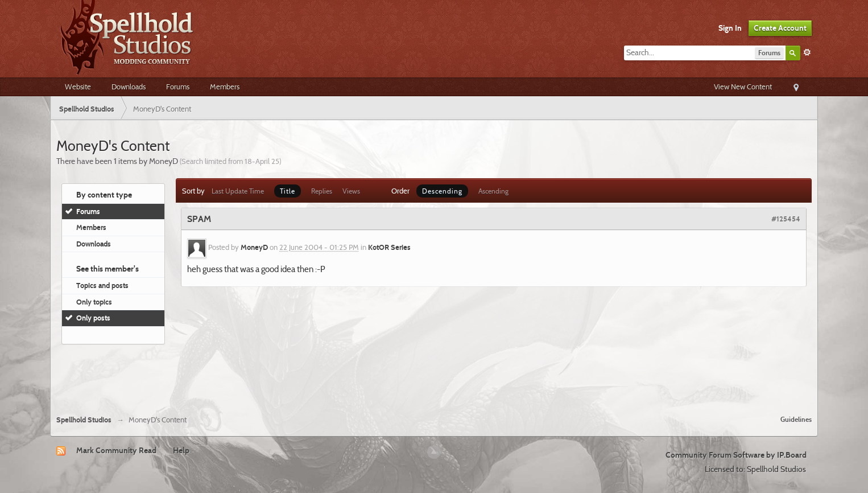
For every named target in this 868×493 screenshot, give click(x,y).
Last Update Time (238, 191)
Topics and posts (102, 285)
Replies (322, 191)
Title (288, 191)
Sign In (730, 28)
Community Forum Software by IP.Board (736, 455)
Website (78, 87)
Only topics (94, 302)
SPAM (199, 219)
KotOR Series (389, 248)
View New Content (743, 87)
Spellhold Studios (84, 420)
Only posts (93, 318)
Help (181, 450)
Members (225, 87)
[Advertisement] (434, 375)
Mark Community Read (116, 450)
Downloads (129, 87)
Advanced (807, 52)
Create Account (780, 28)
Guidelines (796, 419)
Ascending (493, 191)
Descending (442, 191)
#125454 (786, 219)
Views (351, 191)
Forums (178, 87)
